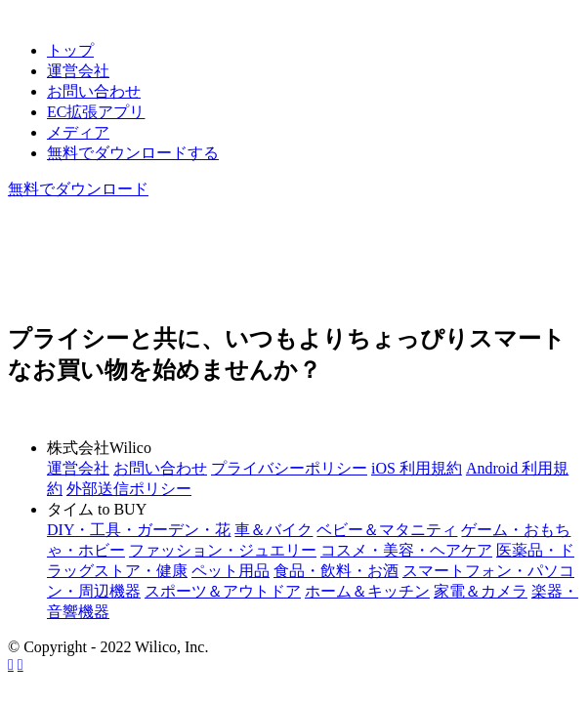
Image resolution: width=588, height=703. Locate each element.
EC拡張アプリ (96, 112)
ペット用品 (231, 571)
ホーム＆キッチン (367, 591)
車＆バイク (273, 530)
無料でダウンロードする (133, 153)
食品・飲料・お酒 (336, 571)
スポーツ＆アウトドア (223, 591)
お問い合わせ (94, 91)
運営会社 (78, 71)
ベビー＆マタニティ (387, 530)
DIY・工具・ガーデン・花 (139, 530)
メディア (78, 132)
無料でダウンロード (78, 189)
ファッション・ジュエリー (223, 550)
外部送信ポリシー (129, 489)
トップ (70, 50)
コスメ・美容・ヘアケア (406, 550)
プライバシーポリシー (289, 468)
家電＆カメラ (481, 591)
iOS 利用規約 (417, 468)
